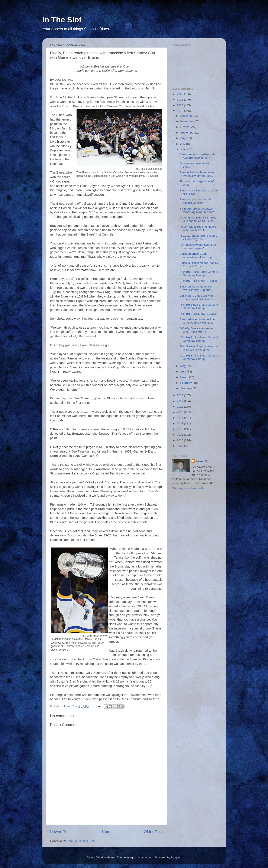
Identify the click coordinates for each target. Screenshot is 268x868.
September (188, 133)
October (186, 127)
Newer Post (60, 832)
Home (107, 832)
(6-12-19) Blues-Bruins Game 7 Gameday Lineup (198, 237)
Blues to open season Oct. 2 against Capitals (198, 201)
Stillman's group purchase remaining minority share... (198, 210)
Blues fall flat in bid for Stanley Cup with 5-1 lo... (199, 265)
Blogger (176, 857)
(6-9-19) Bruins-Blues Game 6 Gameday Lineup (199, 274)
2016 (180, 407)
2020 (180, 105)
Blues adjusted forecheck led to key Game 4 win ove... (198, 321)
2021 (180, 100)
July (183, 144)
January (186, 388)
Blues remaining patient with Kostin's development (198, 156)
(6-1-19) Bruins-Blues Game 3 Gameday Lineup (199, 357)
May (183, 366)
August (185, 138)
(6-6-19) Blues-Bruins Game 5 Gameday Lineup (199, 306)
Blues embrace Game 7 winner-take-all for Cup (196, 255)
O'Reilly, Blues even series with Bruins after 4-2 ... (196, 330)
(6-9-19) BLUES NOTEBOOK (198, 281)
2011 (180, 435)
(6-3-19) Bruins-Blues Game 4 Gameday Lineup (199, 339)
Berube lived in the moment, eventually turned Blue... (197, 174)
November (187, 121)
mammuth (147, 857)
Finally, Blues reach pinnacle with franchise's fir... (198, 228)
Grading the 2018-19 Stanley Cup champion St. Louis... (198, 219)
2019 (180, 111)
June (184, 149)
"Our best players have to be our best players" (198, 246)
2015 (180, 412)
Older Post (153, 832)
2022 (180, 94)
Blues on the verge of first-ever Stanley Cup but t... (197, 288)
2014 (180, 418)
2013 (180, 423)
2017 (180, 401)
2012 (180, 429)
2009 (180, 446)
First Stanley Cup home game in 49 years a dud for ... (199, 348)
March (185, 377)
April (184, 371)
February (187, 383)
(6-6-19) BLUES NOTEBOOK (198, 314)
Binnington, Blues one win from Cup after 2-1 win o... (198, 297)
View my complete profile (188, 488)
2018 (180, 395)
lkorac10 (202, 461)
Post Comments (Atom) (82, 841)
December (187, 116)
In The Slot (62, 20)
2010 (180, 440)
